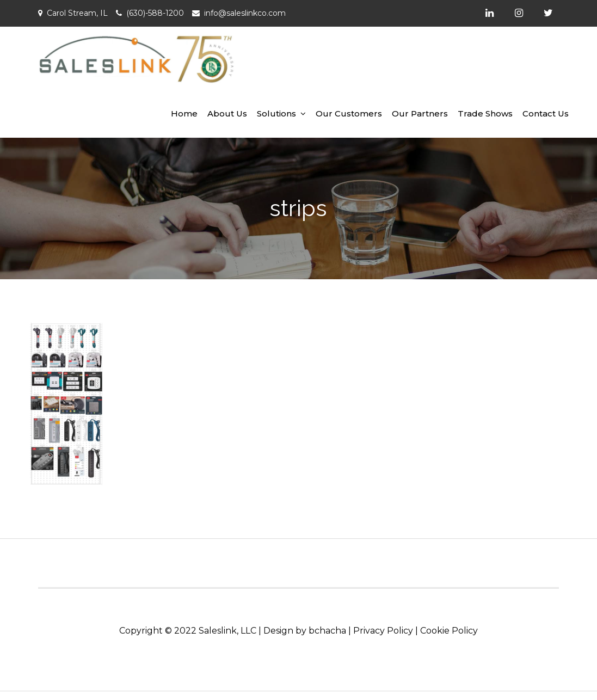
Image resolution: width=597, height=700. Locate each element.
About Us (227, 113)
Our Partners (420, 113)
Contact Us (546, 113)
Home (184, 113)
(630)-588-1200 (155, 13)
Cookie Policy (449, 631)
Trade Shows (485, 113)
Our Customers (349, 113)
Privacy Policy (383, 631)
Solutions (276, 113)
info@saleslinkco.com (245, 13)
